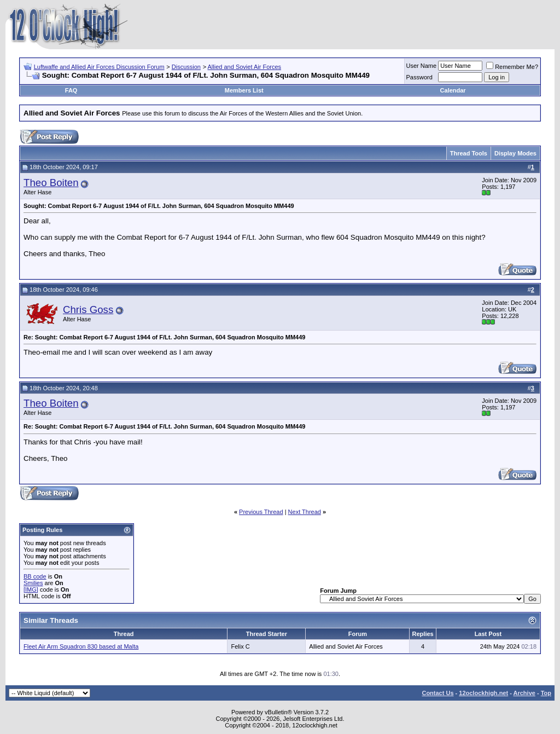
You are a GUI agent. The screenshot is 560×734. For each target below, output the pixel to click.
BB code (35, 576)
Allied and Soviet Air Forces (245, 67)
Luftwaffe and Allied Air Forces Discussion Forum (99, 67)
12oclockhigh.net (483, 693)
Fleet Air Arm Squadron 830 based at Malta (81, 646)
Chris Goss (88, 310)
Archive (524, 693)
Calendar (453, 90)
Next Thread (305, 512)
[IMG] (31, 589)
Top (546, 693)
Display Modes (515, 153)
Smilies (33, 583)
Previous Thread (261, 512)
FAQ (71, 90)
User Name (422, 66)
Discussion (186, 67)
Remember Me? (512, 67)
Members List (244, 90)
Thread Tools (469, 153)
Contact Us (437, 693)
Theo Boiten (51, 183)
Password (419, 77)
